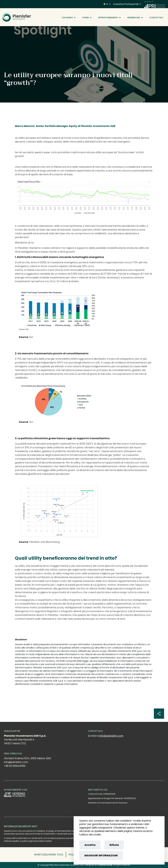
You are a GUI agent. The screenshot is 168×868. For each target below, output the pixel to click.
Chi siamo (69, 18)
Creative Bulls (105, 865)
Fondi (87, 18)
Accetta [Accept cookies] (90, 845)
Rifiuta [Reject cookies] (114, 845)
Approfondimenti (109, 18)
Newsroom (135, 18)
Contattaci (156, 18)
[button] (50, 855)
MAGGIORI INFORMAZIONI (101, 855)
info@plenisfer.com (111, 736)
